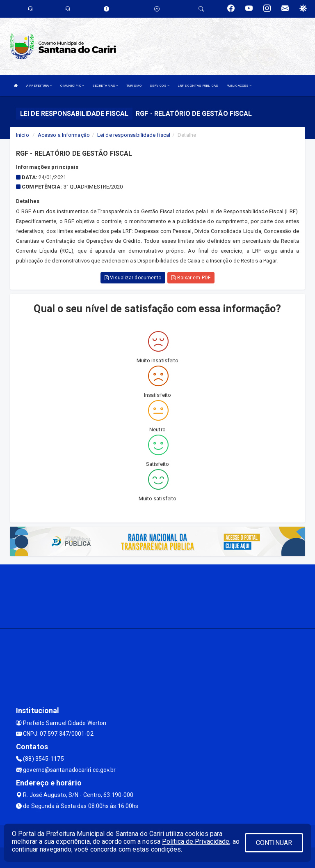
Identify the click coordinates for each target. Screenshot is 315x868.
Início (23, 135)
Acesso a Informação (64, 135)
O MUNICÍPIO (72, 86)
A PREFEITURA (39, 86)
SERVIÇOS (160, 86)
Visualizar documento (133, 278)
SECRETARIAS (105, 86)
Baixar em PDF (191, 278)
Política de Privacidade (196, 842)
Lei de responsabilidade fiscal (134, 135)
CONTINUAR (274, 843)
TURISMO (134, 86)
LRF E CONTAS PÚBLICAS (198, 86)
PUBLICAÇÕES (239, 86)
